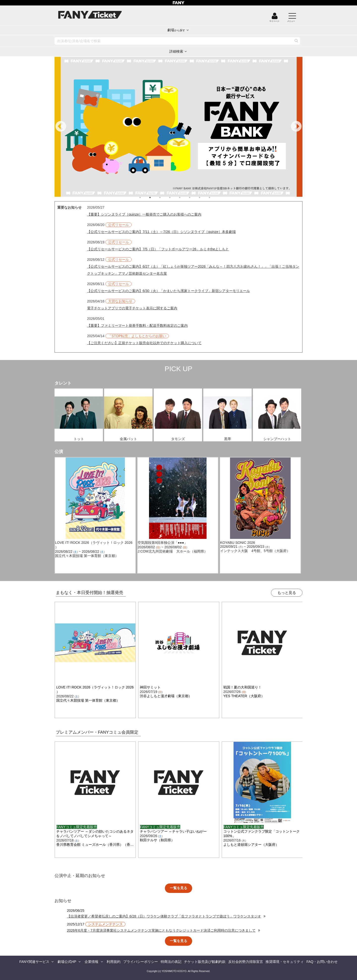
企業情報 (91, 962)
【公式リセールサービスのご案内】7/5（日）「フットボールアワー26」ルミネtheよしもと (158, 249)
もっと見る (287, 593)
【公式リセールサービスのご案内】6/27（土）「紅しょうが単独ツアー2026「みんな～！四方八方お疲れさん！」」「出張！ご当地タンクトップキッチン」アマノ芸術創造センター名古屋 (193, 270)
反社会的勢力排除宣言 (246, 962)
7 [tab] (205, 197)
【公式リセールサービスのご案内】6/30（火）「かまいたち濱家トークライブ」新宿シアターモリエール (168, 291)
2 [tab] (155, 197)
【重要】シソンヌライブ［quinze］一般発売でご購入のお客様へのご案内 (144, 214)
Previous (61, 127)
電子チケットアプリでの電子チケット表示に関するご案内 (132, 308)
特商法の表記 (171, 962)
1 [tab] (145, 197)
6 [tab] (195, 197)
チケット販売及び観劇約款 (205, 962)
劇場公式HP (67, 962)
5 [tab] (185, 197)
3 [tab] (165, 197)
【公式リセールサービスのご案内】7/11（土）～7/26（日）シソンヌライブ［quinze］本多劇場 (161, 232)
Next (296, 127)
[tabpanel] (178, 127)
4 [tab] (175, 197)
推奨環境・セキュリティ (285, 962)
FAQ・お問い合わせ (322, 962)
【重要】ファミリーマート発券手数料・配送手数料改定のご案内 (137, 326)
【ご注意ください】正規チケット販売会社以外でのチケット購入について (144, 343)
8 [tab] (214, 197)
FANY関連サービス (34, 962)
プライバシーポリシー (141, 962)
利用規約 (114, 962)
